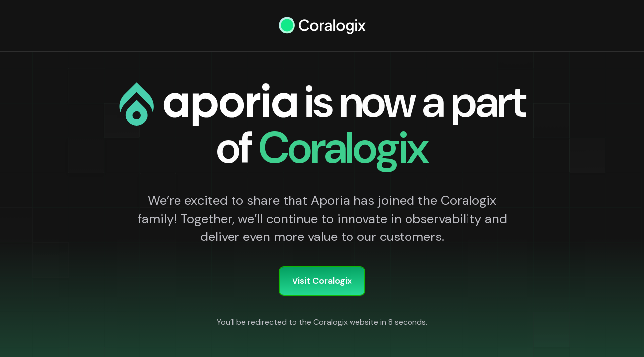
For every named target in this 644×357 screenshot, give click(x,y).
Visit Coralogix (322, 281)
